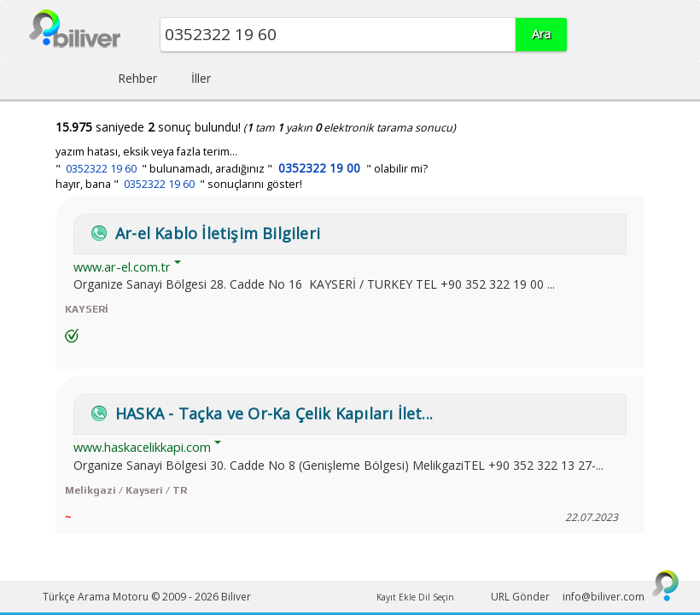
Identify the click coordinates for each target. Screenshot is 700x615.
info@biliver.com (604, 597)
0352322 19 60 (101, 169)
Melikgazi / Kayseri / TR (126, 490)
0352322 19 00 (319, 168)
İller (201, 78)
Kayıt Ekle (396, 597)
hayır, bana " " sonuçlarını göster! (179, 184)
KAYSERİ (87, 309)
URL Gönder (520, 597)
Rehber (137, 78)
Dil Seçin (436, 597)
